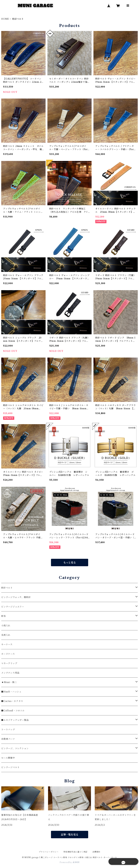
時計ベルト (7, 588)
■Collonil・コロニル (13, 711)
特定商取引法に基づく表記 (75, 852)
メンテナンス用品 (10, 673)
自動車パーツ (8, 739)
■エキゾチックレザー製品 (15, 720)
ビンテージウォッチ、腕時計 (16, 597)
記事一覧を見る (70, 835)
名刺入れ (6, 635)
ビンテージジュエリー (13, 607)
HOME (5, 19)
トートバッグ (8, 730)
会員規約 (96, 852)
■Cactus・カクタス (12, 701)
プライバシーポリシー (49, 852)
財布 (4, 616)
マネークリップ (9, 663)
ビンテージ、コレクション (15, 748)
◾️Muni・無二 (9, 682)
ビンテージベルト (10, 767)
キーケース (7, 644)
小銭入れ (6, 626)
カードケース (8, 654)
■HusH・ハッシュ (11, 692)
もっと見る (70, 563)
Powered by (69, 862)
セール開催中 (8, 758)
